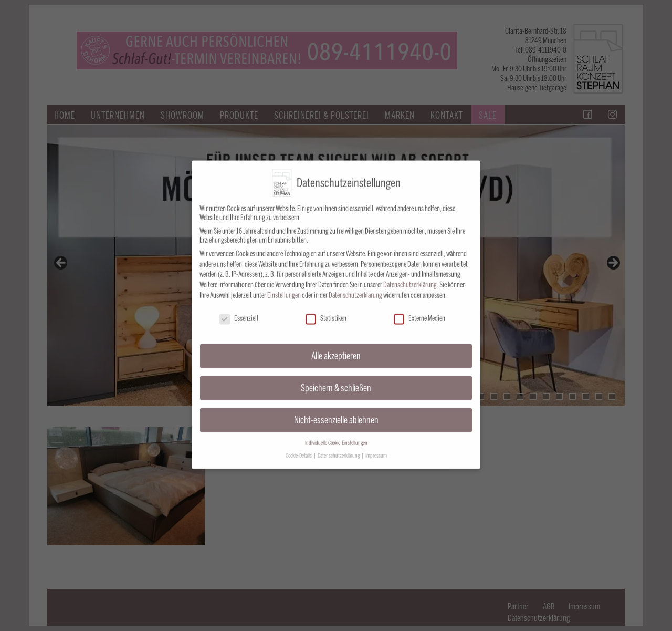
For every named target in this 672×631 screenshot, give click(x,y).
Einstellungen (284, 287)
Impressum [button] (376, 447)
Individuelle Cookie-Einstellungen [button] (336, 435)
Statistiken (326, 310)
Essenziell (239, 310)
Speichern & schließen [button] (336, 380)
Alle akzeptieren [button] (336, 348)
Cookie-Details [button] (299, 447)
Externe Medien (419, 310)
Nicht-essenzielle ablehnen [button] (336, 412)
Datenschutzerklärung (410, 277)
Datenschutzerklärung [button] (339, 447)
